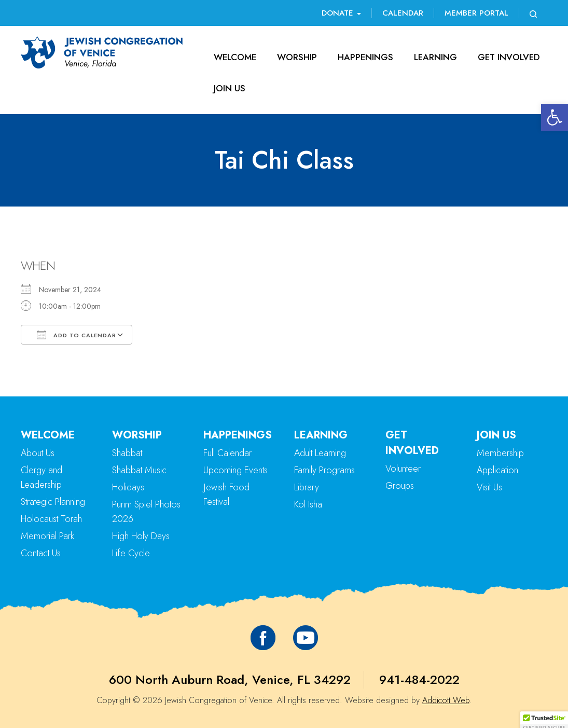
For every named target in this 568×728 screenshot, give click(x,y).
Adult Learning (320, 453)
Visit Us (489, 487)
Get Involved (509, 57)
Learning (435, 57)
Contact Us (41, 553)
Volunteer (403, 469)
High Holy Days (141, 536)
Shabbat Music (139, 470)
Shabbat (127, 453)
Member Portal (476, 13)
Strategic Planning (53, 502)
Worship (297, 57)
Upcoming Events (235, 470)
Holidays (128, 487)
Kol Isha (308, 504)
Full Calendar (227, 453)
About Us (38, 453)
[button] (555, 117)
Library (307, 487)
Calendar (403, 13)
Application (497, 470)
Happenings (365, 57)
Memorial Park (47, 536)
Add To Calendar (77, 335)
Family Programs (324, 470)
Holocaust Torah (51, 519)
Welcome (235, 57)
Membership (500, 453)
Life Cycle (131, 553)
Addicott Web (446, 700)
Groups (400, 486)
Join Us (230, 88)
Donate (341, 13)
